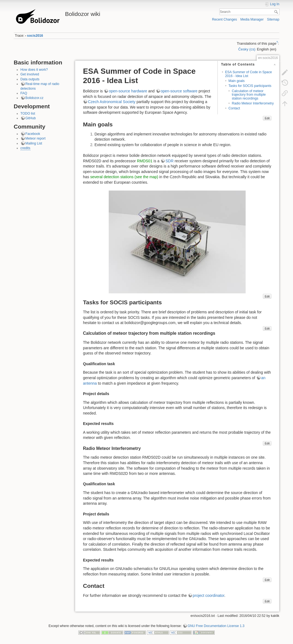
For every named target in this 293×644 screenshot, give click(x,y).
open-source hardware (128, 91)
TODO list (28, 114)
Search (277, 12)
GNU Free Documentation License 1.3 (216, 626)
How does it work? (34, 70)
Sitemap (273, 19)
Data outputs (30, 79)
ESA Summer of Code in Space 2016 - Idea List (249, 74)
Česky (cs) (247, 49)
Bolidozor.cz (35, 98)
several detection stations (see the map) (124, 177)
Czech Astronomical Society (112, 102)
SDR (170, 161)
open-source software (179, 91)
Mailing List (34, 143)
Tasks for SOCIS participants (250, 86)
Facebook (33, 134)
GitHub (31, 118)
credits (25, 148)
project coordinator (209, 595)
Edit (267, 118)
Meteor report (36, 138)
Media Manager (252, 19)
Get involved (30, 74)
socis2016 (35, 36)
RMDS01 (145, 161)
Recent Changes (224, 19)
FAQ (24, 93)
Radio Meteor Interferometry (253, 103)
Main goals (236, 81)
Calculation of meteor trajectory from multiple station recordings (249, 95)
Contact (234, 108)
